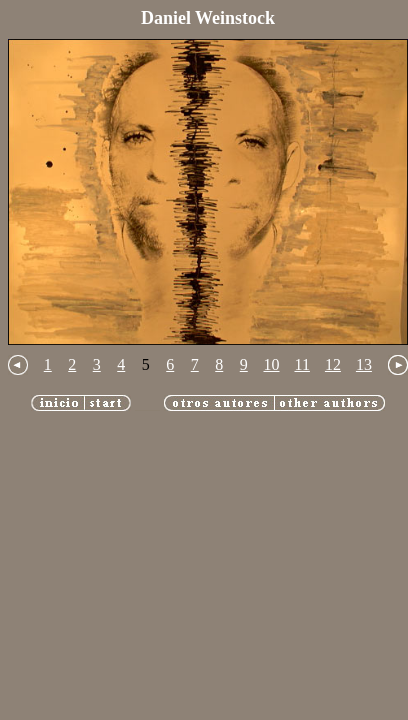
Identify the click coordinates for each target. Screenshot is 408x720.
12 (333, 364)
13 (364, 364)
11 (302, 364)
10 (272, 364)
